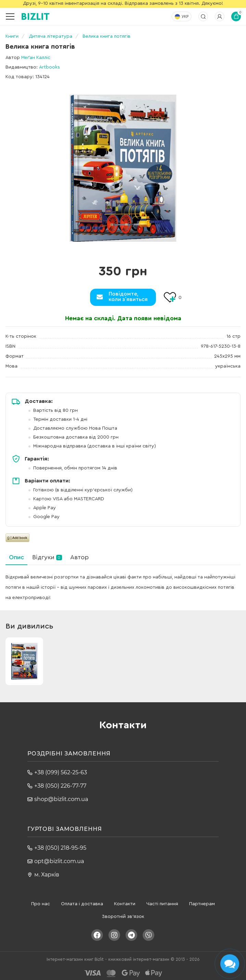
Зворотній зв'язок (123, 917)
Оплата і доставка (82, 904)
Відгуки (47, 557)
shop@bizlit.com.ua (61, 799)
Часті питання (162, 904)
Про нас (41, 904)
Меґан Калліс (36, 58)
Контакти (125, 904)
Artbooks (50, 67)
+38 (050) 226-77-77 (60, 786)
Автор (79, 557)
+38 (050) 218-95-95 (60, 848)
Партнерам (202, 904)
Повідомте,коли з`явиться (128, 297)
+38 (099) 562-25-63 (61, 772)
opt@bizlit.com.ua (59, 861)
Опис (16, 557)
